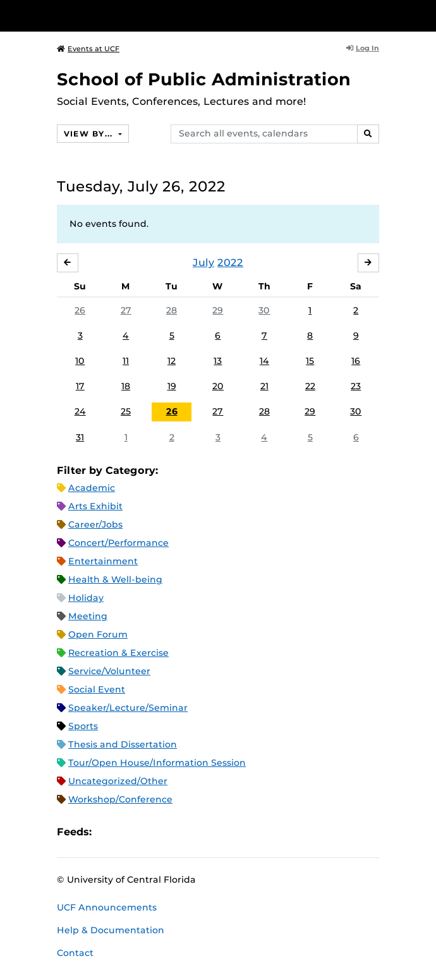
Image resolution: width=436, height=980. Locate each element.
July (203, 263)
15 (310, 361)
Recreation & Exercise (118, 653)
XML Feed (173, 832)
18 (126, 386)
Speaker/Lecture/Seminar (128, 708)
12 (172, 361)
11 (126, 361)
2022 (230, 263)
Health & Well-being (115, 579)
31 (80, 437)
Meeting (88, 616)
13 (218, 361)
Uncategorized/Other (118, 781)
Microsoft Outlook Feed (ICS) (130, 832)
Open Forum (98, 634)
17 (80, 386)
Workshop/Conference (120, 799)
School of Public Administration (204, 79)
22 (310, 386)
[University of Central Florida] (96, 15)
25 (126, 411)
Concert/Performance (118, 543)
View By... (90, 134)
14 (264, 361)
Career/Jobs (95, 524)
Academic (92, 488)
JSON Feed (194, 832)
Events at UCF (88, 49)
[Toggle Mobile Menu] (423, 15)
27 (126, 310)
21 (264, 386)
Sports (83, 726)
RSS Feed (151, 832)
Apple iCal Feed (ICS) (108, 832)
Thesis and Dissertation (123, 744)
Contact (75, 953)
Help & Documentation (111, 930)
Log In (363, 48)
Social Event (97, 689)
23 (356, 386)
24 (80, 411)
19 (172, 386)
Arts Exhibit (95, 506)
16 (356, 361)
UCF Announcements (107, 907)
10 (80, 361)
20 (218, 386)
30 (264, 310)
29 (218, 310)
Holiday (86, 598)
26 (80, 310)
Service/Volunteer (109, 671)
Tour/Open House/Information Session (157, 763)
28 (172, 310)
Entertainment (103, 561)
